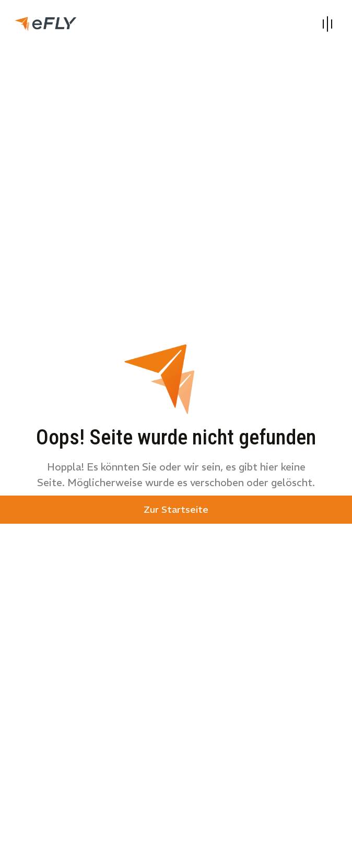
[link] (46, 23)
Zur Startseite (176, 509)
